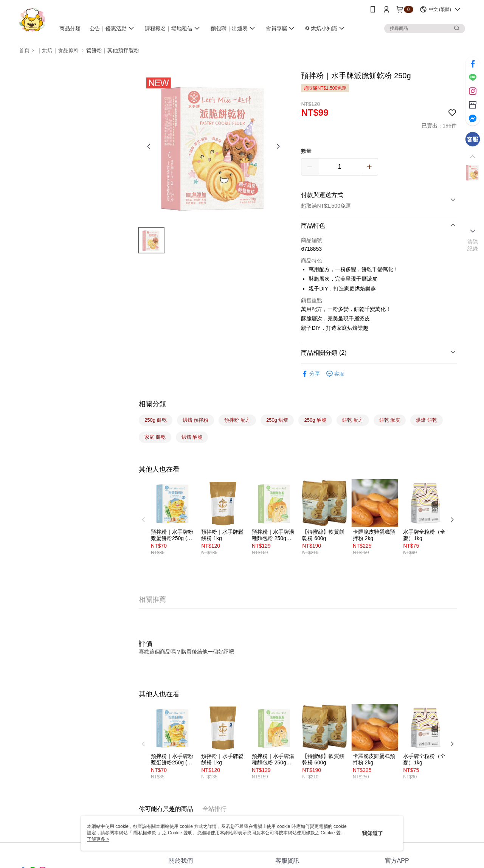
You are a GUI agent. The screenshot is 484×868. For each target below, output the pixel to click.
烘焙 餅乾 (427, 420)
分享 (310, 374)
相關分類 (152, 404)
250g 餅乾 (156, 420)
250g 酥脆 (315, 420)
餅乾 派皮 (390, 420)
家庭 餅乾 (155, 437)
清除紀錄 (473, 245)
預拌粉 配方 (237, 420)
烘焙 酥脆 (192, 437)
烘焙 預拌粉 (196, 420)
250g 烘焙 (277, 420)
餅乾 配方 (353, 420)
